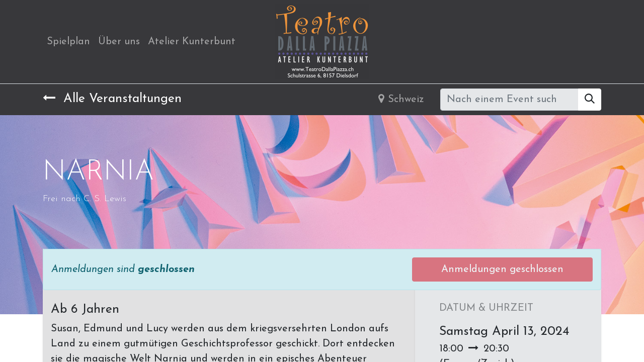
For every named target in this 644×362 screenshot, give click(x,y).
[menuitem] (68, 42)
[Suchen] (590, 100)
